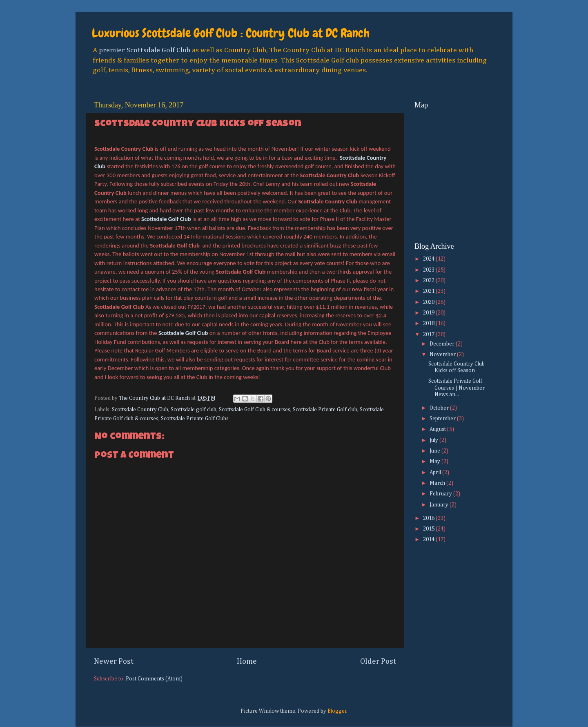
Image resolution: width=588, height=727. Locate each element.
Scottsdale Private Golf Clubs (195, 419)
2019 (429, 313)
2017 (429, 335)
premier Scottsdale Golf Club (145, 50)
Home (247, 661)
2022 (429, 281)
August (438, 429)
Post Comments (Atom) (154, 679)
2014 (429, 540)
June (435, 451)
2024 (429, 259)
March (438, 483)
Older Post (378, 661)
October (440, 408)
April (436, 473)
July (434, 440)
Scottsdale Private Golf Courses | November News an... (457, 388)
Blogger (337, 711)
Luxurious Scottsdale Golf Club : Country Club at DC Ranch (231, 33)
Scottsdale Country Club (140, 410)
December (443, 344)
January (440, 505)
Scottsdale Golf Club (166, 219)
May (435, 462)
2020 (429, 302)
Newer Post (114, 661)
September (443, 419)
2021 (429, 291)
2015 (429, 529)
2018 (429, 323)
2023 (429, 270)
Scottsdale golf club (194, 410)
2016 (429, 518)
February (441, 494)
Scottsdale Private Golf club (325, 410)
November (443, 355)
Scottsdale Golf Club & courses (255, 410)
